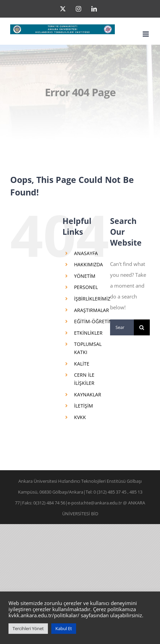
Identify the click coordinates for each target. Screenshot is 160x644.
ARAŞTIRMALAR (92, 310)
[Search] (142, 327)
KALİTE (82, 364)
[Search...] (122, 327)
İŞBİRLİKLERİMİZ (92, 299)
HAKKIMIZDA (88, 264)
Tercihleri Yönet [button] (28, 628)
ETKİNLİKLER (88, 333)
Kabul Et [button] (64, 628)
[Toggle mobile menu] (146, 34)
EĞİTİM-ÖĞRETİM (94, 321)
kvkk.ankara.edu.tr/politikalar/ (44, 615)
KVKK (80, 417)
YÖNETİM (85, 276)
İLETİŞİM (84, 406)
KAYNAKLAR (88, 394)
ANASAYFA (86, 253)
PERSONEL (86, 287)
